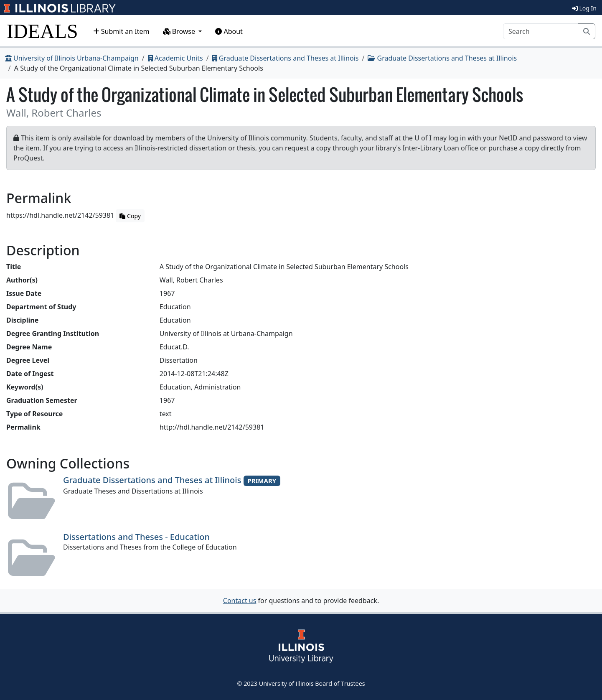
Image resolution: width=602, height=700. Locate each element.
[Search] (541, 31)
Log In (584, 8)
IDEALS (42, 31)
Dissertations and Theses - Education (136, 537)
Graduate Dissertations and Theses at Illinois (286, 58)
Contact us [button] (240, 601)
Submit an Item (121, 31)
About (229, 31)
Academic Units (175, 58)
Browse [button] (180, 31)
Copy (130, 216)
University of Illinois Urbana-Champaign (72, 58)
